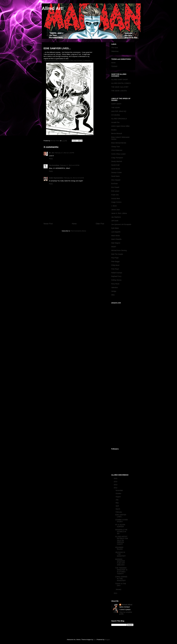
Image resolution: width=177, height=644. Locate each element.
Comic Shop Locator (118, 154)
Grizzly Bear (116, 198)
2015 (116, 478)
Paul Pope (115, 258)
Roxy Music (115, 284)
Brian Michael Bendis (119, 143)
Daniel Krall (115, 165)
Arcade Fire (115, 122)
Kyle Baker (115, 228)
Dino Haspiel (116, 180)
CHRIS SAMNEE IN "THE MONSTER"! (121, 579)
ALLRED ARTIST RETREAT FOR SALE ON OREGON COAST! (122, 540)
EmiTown (115, 184)
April (117, 506)
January (119, 589)
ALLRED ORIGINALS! (119, 119)
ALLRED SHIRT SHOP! (120, 80)
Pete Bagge (115, 261)
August (118, 497)
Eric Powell (115, 187)
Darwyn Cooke (116, 172)
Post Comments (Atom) (78, 231)
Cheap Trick (116, 147)
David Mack (115, 176)
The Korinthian (54, 165)
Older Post (100, 224)
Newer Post (48, 224)
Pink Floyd (115, 269)
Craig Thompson (117, 158)
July (117, 500)
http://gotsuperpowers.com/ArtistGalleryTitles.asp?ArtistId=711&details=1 (68, 61)
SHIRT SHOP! (116, 104)
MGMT (114, 247)
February (119, 512)
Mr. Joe (52, 153)
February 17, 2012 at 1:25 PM (64, 153)
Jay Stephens (116, 217)
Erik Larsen (115, 191)
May (117, 503)
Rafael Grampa (117, 273)
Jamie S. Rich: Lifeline (119, 213)
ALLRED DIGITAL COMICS (121, 83)
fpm (95, 640)
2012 (116, 488)
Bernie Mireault (117, 133)
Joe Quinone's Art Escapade (121, 224)
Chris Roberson (117, 150)
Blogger (107, 640)
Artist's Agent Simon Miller (120, 126)
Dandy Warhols (117, 161)
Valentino (115, 288)
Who (113, 295)
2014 (116, 482)
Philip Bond (115, 265)
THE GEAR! (116, 108)
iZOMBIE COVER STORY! (121, 521)
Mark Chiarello (116, 239)
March (118, 509)
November (119, 490)
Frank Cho (115, 195)
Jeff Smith (115, 221)
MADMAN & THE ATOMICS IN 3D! (121, 532)
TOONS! (114, 66)
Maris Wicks (116, 236)
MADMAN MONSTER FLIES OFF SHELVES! (120, 562)
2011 (116, 593)
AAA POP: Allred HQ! (119, 111)
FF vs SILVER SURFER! (120, 526)
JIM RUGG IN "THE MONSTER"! (121, 554)
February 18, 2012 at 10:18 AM (74, 178)
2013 (116, 485)
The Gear (115, 48)
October (119, 493)
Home (74, 224)
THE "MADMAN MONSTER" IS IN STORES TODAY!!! (121, 571)
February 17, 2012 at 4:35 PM (70, 165)
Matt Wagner (116, 243)
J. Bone (114, 206)
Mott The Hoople (117, 254)
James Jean (116, 210)
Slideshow (115, 51)
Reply (51, 159)
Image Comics (116, 202)
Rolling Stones (116, 280)
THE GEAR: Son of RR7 (120, 87)
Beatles (114, 130)
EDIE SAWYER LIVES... (121, 516)
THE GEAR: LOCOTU (119, 91)
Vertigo (114, 291)
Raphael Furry (116, 276)
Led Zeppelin (116, 232)
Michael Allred (127, 605)
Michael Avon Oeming (119, 250)
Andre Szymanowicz (56, 178)
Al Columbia (116, 115)
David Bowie (116, 169)
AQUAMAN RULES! (119, 548)
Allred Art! (53, 8)
